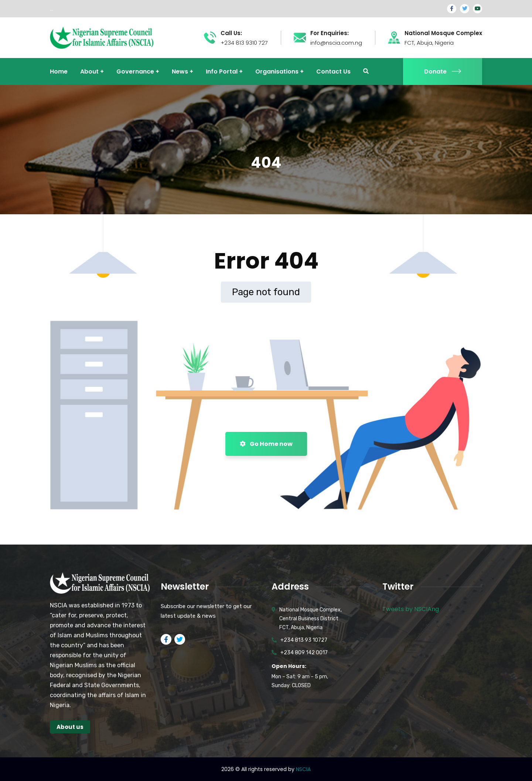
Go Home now (266, 444)
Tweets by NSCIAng (411, 609)
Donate (443, 71)
